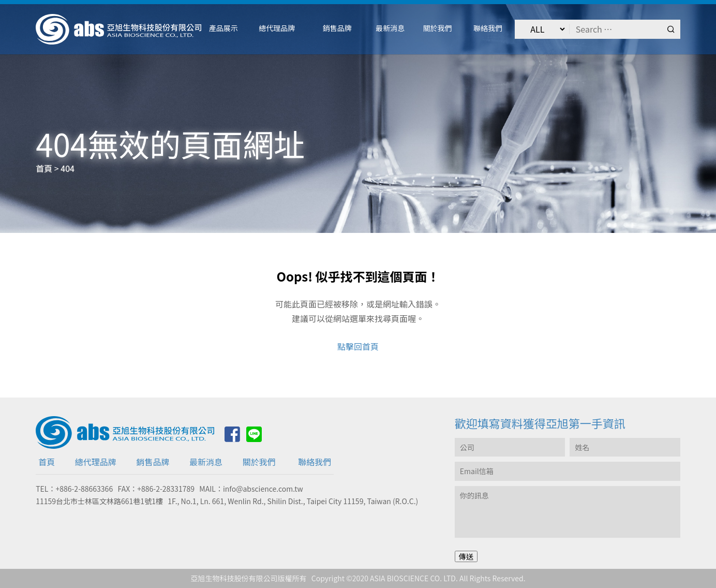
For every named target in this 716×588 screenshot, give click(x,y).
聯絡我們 (315, 462)
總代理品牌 (96, 462)
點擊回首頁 (358, 346)
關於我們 (259, 462)
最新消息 (206, 462)
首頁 (47, 462)
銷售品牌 (153, 462)
